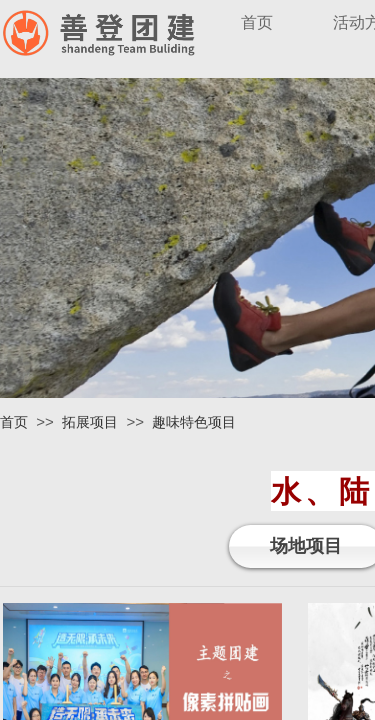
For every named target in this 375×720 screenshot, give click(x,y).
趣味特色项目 (194, 422)
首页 (14, 422)
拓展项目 (90, 422)
